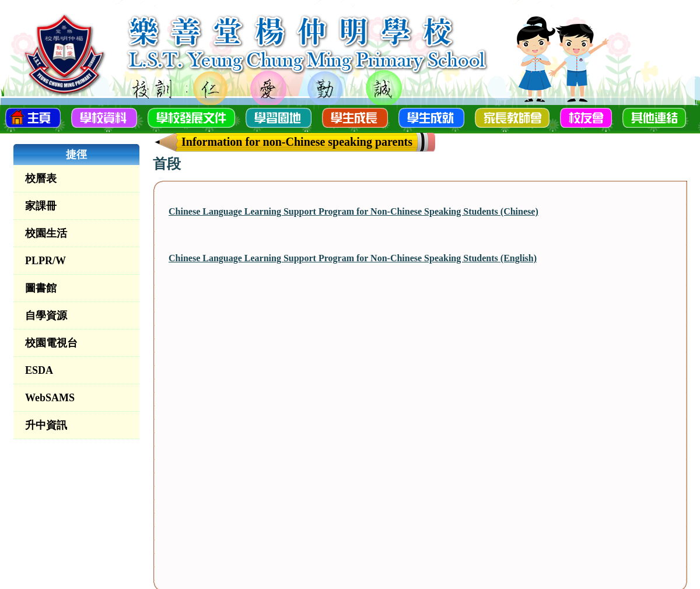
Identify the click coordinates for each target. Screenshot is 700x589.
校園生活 (46, 233)
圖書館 (41, 288)
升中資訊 (46, 425)
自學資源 (46, 315)
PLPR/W (45, 261)
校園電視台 (51, 343)
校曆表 (41, 178)
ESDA (39, 370)
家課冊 (41, 206)
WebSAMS (50, 398)
